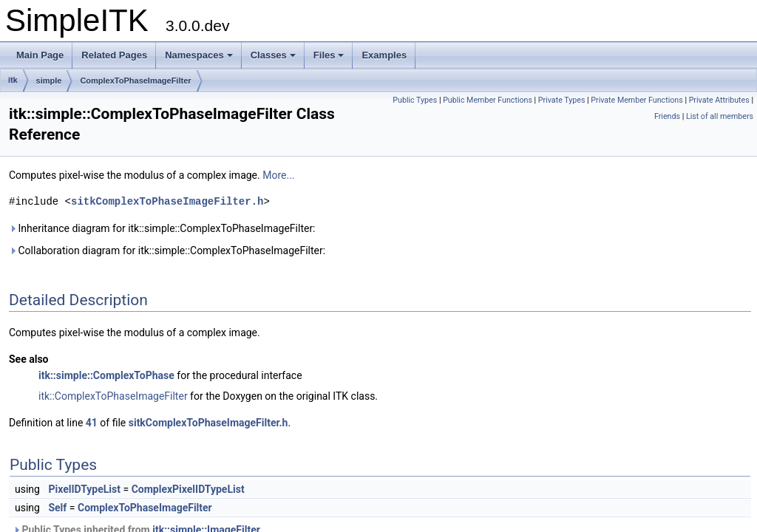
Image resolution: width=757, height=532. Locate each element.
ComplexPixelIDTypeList (188, 489)
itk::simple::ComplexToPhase (106, 375)
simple (49, 81)
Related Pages (114, 55)
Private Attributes (719, 100)
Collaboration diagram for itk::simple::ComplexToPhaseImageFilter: (167, 250)
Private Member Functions (637, 100)
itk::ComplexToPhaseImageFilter (113, 396)
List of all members (720, 116)
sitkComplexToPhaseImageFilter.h (167, 201)
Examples (384, 55)
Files (329, 55)
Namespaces (199, 55)
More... (278, 175)
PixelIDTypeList (84, 489)
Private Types (562, 100)
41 (92, 423)
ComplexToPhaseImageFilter (135, 81)
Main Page (40, 55)
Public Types (415, 100)
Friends (667, 116)
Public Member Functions (488, 100)
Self (57, 508)
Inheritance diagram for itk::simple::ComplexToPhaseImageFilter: (162, 228)
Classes (273, 55)
